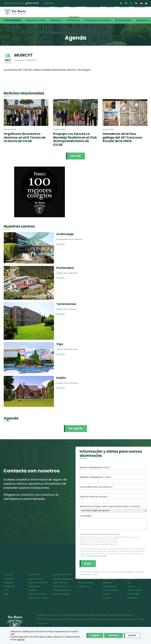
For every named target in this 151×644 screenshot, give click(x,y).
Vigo (6, 590)
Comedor (107, 594)
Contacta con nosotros (38, 598)
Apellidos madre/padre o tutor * (113, 480)
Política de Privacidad (96, 556)
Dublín (6, 594)
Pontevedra (13, 20)
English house (84, 586)
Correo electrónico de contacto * (113, 490)
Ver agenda (75, 428)
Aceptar (92, 635)
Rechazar (112, 635)
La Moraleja (9, 579)
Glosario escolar (134, 590)
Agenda (131, 586)
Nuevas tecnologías (62, 594)
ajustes (35, 639)
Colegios (59, 7)
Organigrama (34, 586)
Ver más (75, 156)
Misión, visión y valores (38, 583)
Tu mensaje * (113, 522)
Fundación (33, 590)
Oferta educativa (60, 583)
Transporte (107, 598)
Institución (44, 7)
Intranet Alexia (134, 594)
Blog (129, 583)
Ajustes (132, 635)
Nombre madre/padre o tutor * (113, 470)
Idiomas (110, 7)
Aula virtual (132, 598)
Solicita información (14, 3)
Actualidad (139, 7)
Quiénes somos (35, 579)
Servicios (124, 7)
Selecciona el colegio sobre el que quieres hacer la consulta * (113, 508)
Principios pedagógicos (63, 579)
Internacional (93, 7)
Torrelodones (9, 586)
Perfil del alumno (60, 586)
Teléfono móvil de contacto (113, 499)
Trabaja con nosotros (37, 594)
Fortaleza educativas (62, 590)
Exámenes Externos (86, 583)
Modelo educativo (74, 12)
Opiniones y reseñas (35, 20)
